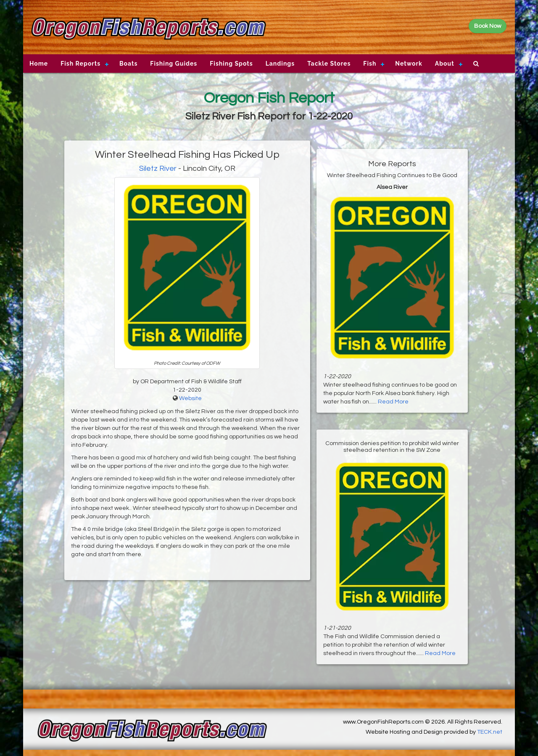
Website (190, 398)
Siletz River (158, 168)
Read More (393, 402)
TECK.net (490, 732)
